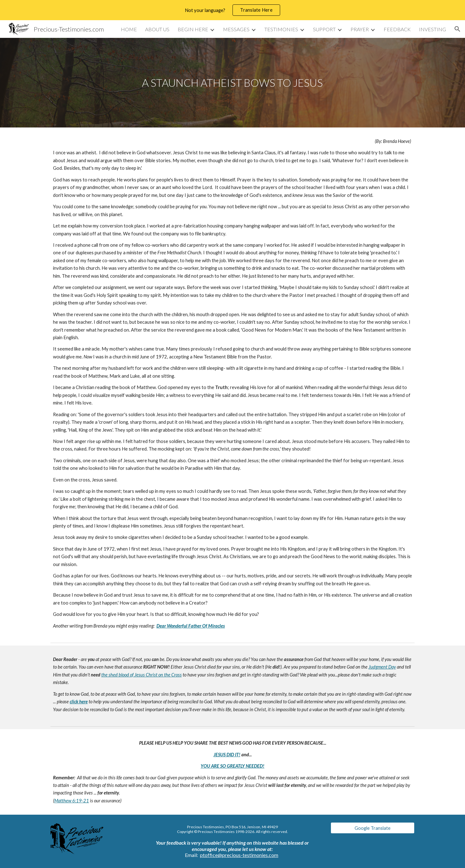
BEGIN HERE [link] (193, 29)
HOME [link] (129, 29)
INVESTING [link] (433, 29)
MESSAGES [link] (236, 29)
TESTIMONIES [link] (281, 29)
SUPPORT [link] (324, 29)
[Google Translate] (373, 828)
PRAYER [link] (360, 29)
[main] (232, 83)
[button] (457, 29)
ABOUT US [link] (157, 29)
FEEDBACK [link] (397, 29)
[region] (232, 10)
